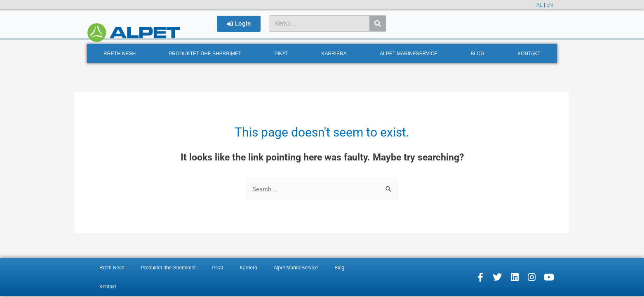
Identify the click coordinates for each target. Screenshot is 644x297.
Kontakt (529, 54)
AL (539, 5)
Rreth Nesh (120, 54)
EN (550, 5)
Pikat (281, 54)
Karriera (334, 54)
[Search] (378, 24)
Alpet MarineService (409, 54)
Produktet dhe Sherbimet (205, 54)
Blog (478, 54)
